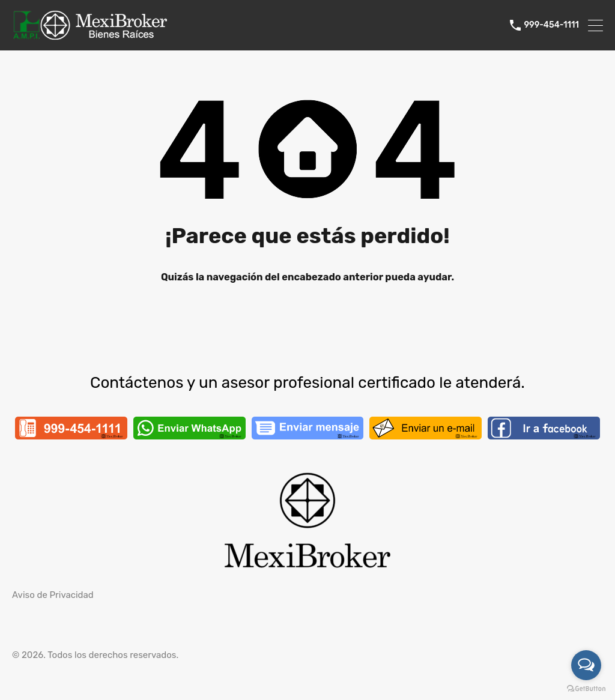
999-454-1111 (551, 25)
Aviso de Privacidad (53, 595)
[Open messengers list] (586, 665)
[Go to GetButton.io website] (586, 688)
